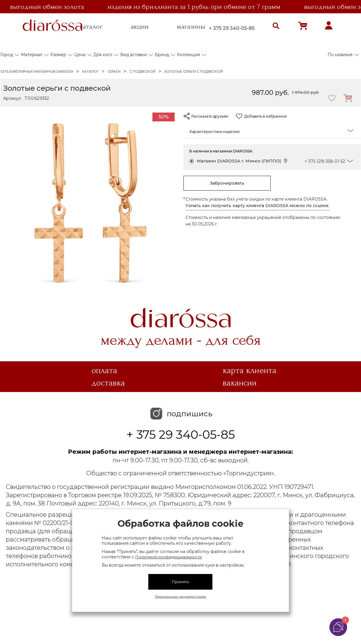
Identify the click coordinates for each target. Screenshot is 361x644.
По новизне (340, 55)
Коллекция (188, 55)
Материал (32, 55)
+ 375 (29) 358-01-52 (325, 161)
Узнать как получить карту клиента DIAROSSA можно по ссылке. (257, 206)
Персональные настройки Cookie (180, 597)
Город (7, 55)
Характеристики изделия (271, 131)
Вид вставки (134, 55)
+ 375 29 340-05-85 (232, 28)
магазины (191, 27)
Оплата (104, 370)
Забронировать (227, 183)
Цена (80, 55)
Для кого (103, 55)
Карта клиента (250, 370)
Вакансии (240, 383)
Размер (58, 55)
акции (140, 27)
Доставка (108, 383)
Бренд (162, 55)
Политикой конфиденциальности (169, 557)
